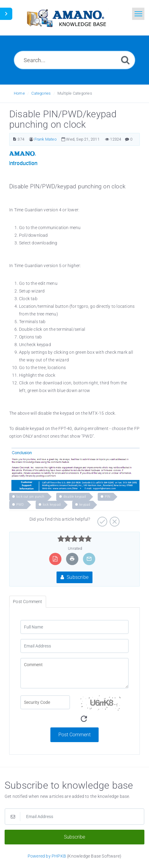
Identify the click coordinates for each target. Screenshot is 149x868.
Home (19, 93)
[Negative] (114, 519)
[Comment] (74, 673)
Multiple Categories (75, 93)
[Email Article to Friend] (89, 559)
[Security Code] (104, 711)
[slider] (74, 539)
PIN (108, 497)
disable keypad (75, 497)
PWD (20, 505)
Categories (41, 93)
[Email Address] (74, 646)
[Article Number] (15, 139)
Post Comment (74, 735)
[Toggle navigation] (138, 14)
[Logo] (66, 18)
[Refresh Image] (84, 719)
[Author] (31, 139)
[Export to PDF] (55, 559)
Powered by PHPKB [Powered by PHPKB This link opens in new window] (47, 856)
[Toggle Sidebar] (6, 14)
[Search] (125, 60)
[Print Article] (72, 559)
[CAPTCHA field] (45, 702)
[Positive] (102, 519)
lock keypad (52, 505)
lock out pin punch (30, 497)
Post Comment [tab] (27, 602)
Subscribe (74, 577)
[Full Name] (74, 627)
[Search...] (74, 60)
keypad (85, 505)
